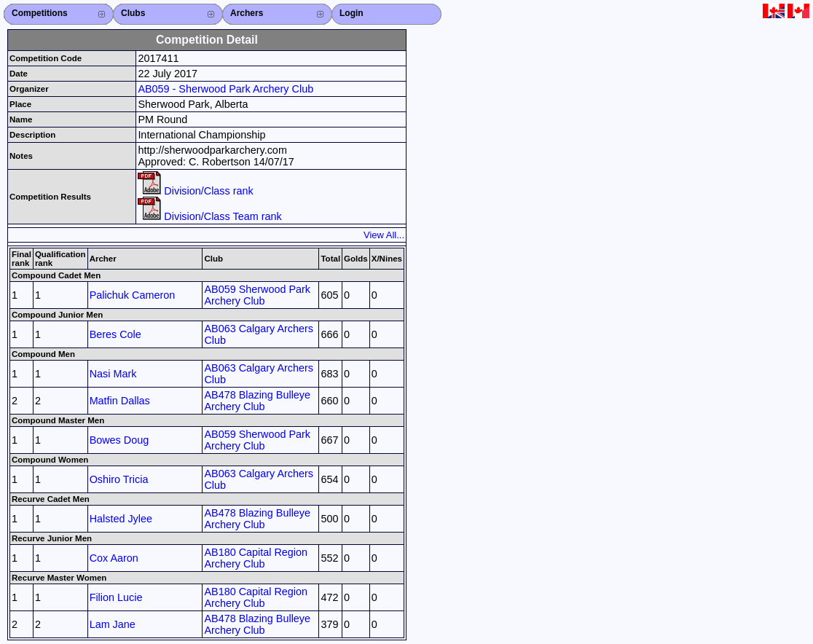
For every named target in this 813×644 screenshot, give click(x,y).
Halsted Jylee (121, 519)
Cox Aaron (114, 558)
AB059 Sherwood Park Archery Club (257, 295)
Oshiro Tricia (119, 479)
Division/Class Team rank (209, 216)
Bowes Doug (119, 440)
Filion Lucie (116, 597)
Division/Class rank (195, 191)
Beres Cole (115, 334)
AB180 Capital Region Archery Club (256, 558)
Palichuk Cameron (133, 295)
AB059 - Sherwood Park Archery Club (225, 89)
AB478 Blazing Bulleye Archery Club (257, 401)
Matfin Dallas (120, 401)
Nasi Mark (113, 374)
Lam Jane (113, 624)
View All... (384, 235)
